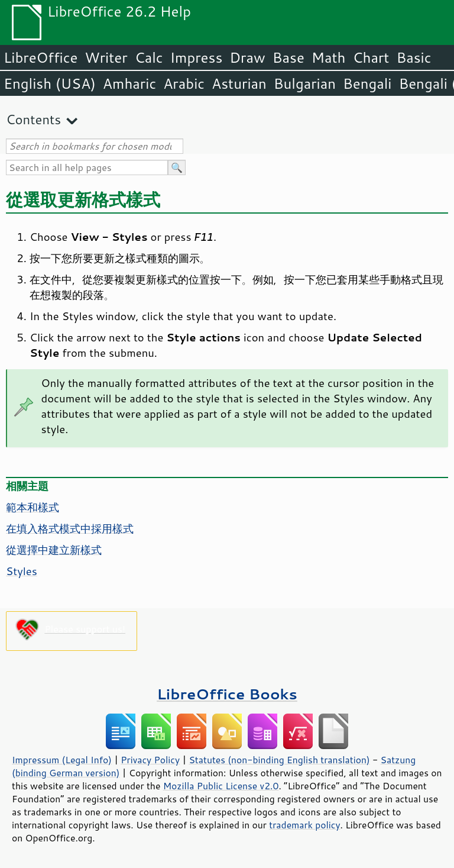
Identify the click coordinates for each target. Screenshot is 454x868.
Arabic (184, 83)
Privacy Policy (150, 760)
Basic (414, 57)
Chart (371, 57)
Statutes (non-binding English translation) (279, 760)
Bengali (367, 83)
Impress (197, 57)
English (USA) (50, 83)
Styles (22, 571)
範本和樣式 (33, 507)
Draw (247, 57)
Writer (106, 57)
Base (288, 57)
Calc (149, 57)
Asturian (239, 83)
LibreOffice (40, 57)
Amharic (129, 83)
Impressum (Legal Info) (62, 760)
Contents (33, 119)
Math (329, 57)
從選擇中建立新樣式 (54, 550)
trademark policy (304, 825)
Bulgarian (305, 83)
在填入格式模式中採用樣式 (70, 528)
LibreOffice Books (227, 694)
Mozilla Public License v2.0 (221, 786)
